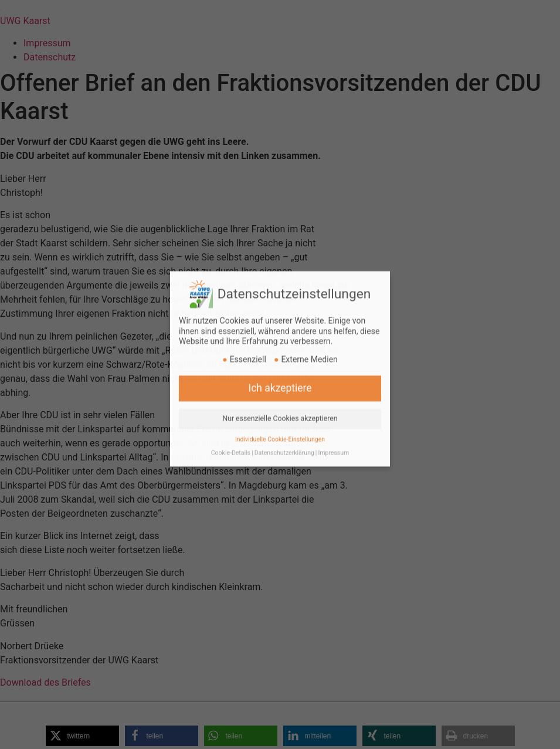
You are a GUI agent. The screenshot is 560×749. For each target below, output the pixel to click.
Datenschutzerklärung (284, 440)
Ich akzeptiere (280, 375)
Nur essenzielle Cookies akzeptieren (280, 406)
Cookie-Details (231, 440)
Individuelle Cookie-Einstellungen (280, 427)
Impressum (333, 440)
